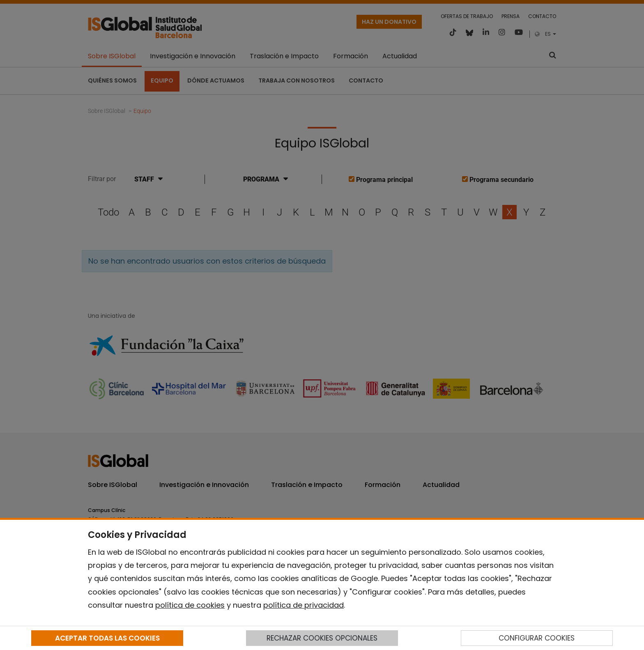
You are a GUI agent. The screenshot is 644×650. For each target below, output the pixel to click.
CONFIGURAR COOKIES (537, 638)
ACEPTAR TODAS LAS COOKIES (107, 638)
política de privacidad (304, 605)
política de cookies (190, 605)
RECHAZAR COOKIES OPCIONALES (322, 638)
